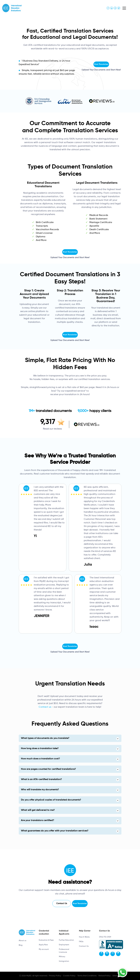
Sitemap (116, 976)
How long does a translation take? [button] (40, 748)
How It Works (84, 937)
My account (44, 949)
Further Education (66, 940)
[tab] (70, 738)
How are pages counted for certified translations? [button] (48, 769)
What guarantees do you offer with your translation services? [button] (55, 831)
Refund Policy (105, 976)
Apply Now (43, 945)
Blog (21, 945)
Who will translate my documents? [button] (40, 790)
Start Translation (101, 64)
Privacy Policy (55, 976)
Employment (64, 945)
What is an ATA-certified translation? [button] (41, 779)
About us (23, 941)
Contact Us (62, 903)
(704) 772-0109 (105, 937)
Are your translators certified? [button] (38, 820)
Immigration (64, 961)
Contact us (45, 707)
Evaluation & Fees (46, 940)
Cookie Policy (69, 976)
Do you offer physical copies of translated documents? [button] (51, 800)
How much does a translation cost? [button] (40, 759)
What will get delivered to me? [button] (38, 810)
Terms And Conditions (87, 976)
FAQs (81, 942)
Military (62, 957)
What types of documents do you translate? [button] (45, 738)
